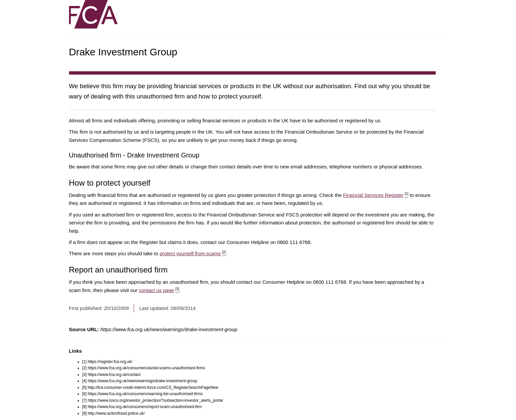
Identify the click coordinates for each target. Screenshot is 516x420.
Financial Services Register (376, 195)
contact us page (159, 290)
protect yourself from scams (193, 253)
